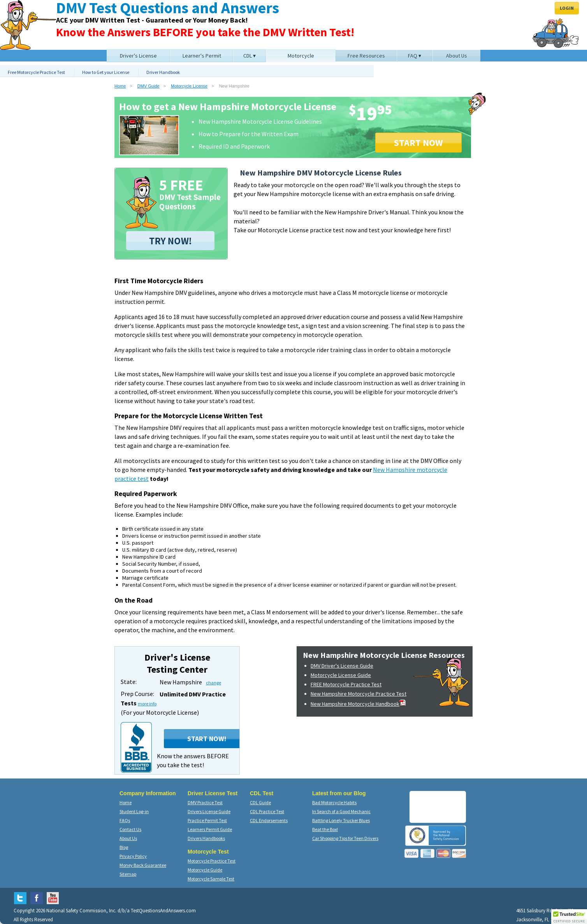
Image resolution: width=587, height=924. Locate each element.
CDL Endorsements (269, 820)
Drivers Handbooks (206, 838)
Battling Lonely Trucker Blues (341, 820)
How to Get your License (106, 72)
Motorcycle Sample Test (211, 879)
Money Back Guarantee (143, 865)
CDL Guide (260, 802)
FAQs (125, 820)
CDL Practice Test (267, 811)
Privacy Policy (133, 856)
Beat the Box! (325, 829)
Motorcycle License (189, 86)
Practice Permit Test (207, 820)
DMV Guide (149, 86)
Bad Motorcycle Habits (334, 802)
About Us (128, 838)
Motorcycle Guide (205, 870)
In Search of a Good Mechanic (341, 811)
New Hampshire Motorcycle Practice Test (359, 694)
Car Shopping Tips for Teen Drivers (345, 838)
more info (147, 704)
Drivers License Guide (209, 811)
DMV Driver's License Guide (342, 666)
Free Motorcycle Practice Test (36, 72)
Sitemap (128, 874)
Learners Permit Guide (210, 829)
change (214, 683)
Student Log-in (134, 811)
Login (567, 8)
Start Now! (207, 739)
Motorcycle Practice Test (212, 861)
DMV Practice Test (205, 802)
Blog (124, 847)
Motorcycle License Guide (341, 675)
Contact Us (130, 829)
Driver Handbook (163, 72)
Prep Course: (137, 694)
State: (129, 682)
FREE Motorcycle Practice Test (346, 684)
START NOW (418, 143)
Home (120, 86)
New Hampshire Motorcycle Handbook (358, 704)
